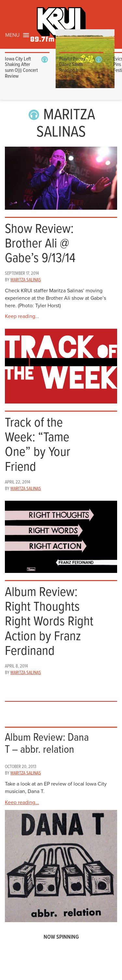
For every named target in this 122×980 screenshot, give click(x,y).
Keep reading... (22, 316)
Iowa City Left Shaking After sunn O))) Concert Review (21, 68)
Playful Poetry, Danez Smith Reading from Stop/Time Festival (73, 70)
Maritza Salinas (26, 280)
